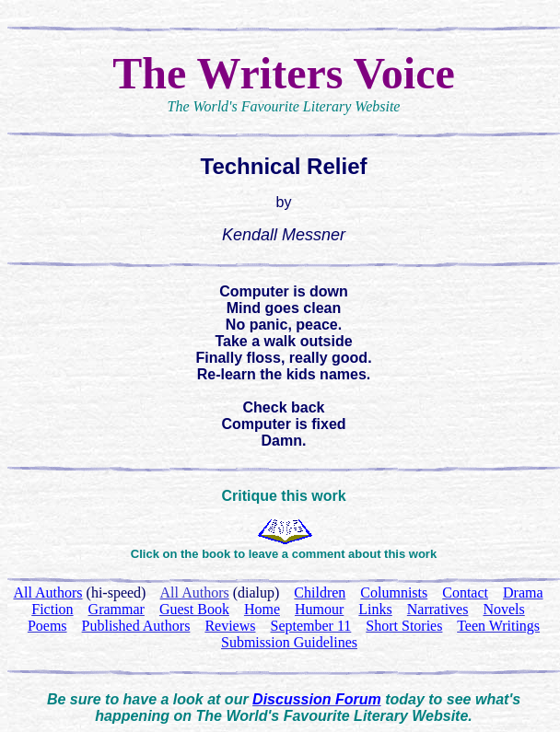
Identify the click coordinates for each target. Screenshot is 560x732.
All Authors (195, 593)
